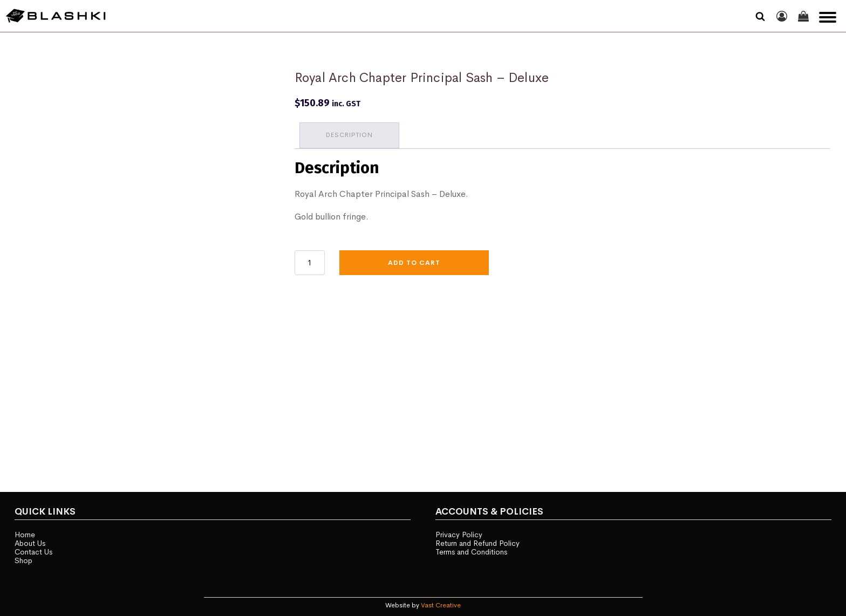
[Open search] (760, 16)
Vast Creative (441, 604)
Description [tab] (350, 134)
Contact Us (34, 550)
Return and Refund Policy (478, 541)
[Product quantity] (310, 262)
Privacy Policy (459, 532)
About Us (31, 541)
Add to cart (414, 262)
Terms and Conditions (472, 550)
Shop (24, 559)
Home (25, 532)
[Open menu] (828, 17)
